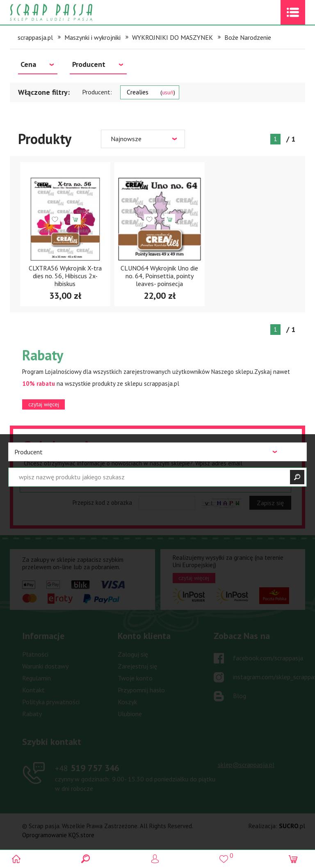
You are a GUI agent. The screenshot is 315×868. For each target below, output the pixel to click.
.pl (292, 826)
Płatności (35, 654)
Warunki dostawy (45, 666)
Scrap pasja (69, 13)
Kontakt (33, 690)
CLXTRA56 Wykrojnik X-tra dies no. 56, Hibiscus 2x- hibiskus (65, 276)
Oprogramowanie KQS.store (58, 835)
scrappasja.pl (35, 37)
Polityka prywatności (51, 702)
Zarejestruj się (137, 666)
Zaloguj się (133, 654)
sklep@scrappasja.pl (246, 765)
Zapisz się (270, 503)
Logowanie (158, 859)
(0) (296, 859)
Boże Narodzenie (248, 37)
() (227, 855)
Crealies (151, 92)
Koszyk (127, 702)
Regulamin (37, 678)
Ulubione (130, 714)
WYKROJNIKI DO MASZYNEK (172, 37)
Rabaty (32, 714)
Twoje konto (135, 678)
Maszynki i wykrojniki (92, 37)
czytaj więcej (44, 404)
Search (88, 859)
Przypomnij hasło (141, 690)
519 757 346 (87, 768)
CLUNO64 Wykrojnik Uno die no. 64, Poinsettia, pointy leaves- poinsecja (159, 276)
